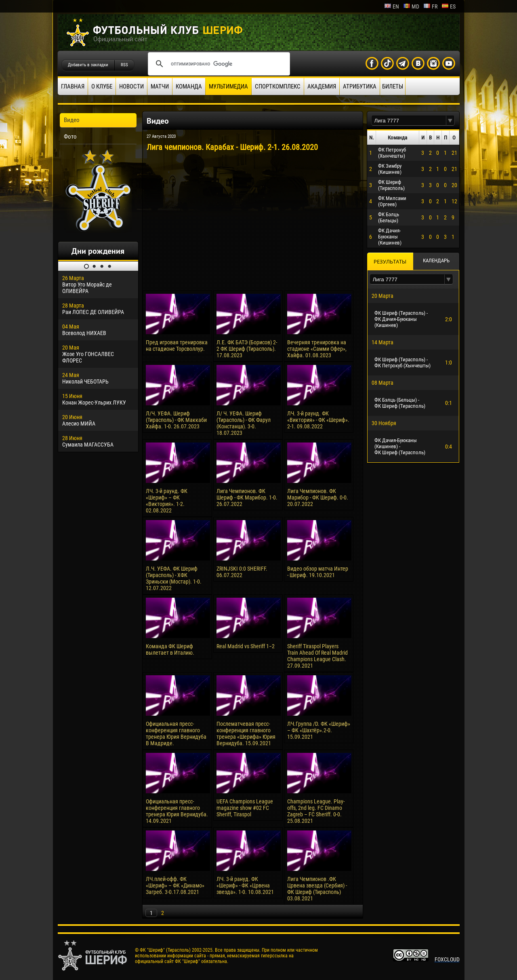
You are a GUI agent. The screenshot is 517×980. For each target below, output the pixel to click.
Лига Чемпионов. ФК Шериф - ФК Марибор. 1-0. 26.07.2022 (247, 497)
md (411, 6)
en (392, 6)
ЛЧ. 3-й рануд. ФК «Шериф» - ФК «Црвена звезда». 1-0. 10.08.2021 (245, 885)
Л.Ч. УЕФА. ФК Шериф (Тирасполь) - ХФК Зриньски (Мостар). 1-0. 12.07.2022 (174, 578)
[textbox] (409, 121)
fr (430, 6)
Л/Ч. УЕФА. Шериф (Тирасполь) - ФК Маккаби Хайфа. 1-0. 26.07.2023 (176, 420)
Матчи (160, 86)
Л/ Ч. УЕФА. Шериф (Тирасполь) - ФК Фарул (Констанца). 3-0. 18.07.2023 (244, 423)
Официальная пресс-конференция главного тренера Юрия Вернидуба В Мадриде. (176, 733)
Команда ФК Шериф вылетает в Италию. (170, 649)
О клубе (102, 86)
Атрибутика (360, 86)
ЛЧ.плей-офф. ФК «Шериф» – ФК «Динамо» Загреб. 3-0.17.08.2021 (175, 885)
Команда (189, 86)
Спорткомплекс (278, 86)
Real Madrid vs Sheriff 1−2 (246, 646)
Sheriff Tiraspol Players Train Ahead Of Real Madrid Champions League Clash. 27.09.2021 (317, 656)
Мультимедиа (228, 86)
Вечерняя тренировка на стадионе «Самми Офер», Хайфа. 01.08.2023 (317, 349)
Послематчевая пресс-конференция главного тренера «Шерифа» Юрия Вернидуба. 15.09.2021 (246, 733)
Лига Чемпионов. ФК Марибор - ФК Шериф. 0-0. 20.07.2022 (318, 497)
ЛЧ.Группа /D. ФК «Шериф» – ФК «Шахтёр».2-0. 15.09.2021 (319, 730)
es (449, 6)
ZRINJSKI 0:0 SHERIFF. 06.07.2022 (242, 572)
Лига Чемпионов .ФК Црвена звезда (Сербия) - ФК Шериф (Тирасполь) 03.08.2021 (317, 889)
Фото (70, 137)
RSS (124, 65)
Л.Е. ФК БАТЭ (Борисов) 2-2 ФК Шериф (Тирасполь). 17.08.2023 (247, 349)
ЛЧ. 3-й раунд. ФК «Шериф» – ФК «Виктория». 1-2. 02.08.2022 (167, 501)
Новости (131, 86)
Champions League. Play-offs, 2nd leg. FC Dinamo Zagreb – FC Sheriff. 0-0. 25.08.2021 (316, 811)
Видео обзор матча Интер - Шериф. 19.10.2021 (318, 572)
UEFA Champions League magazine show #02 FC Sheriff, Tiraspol (245, 808)
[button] (450, 121)
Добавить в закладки (88, 65)
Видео (72, 120)
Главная (73, 86)
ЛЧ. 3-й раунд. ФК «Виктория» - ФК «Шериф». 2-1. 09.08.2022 (318, 420)
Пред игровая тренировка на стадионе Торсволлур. (177, 346)
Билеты (393, 86)
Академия (322, 86)
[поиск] (218, 64)
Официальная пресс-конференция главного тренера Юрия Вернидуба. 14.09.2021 (177, 811)
